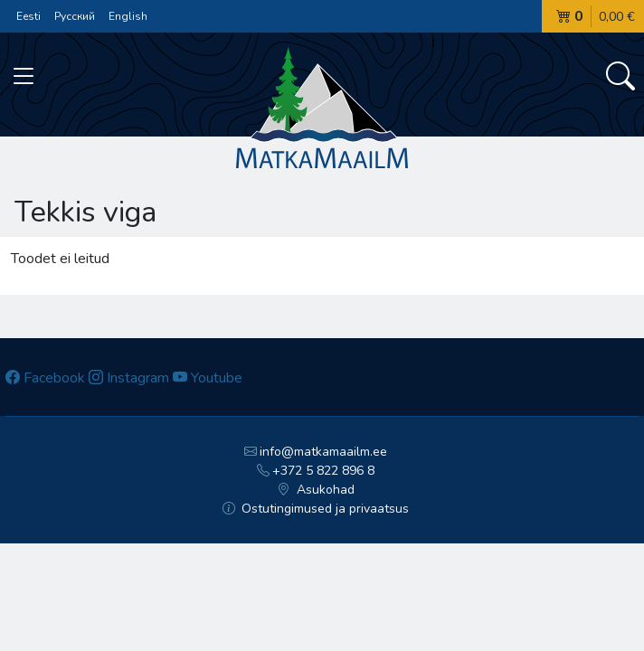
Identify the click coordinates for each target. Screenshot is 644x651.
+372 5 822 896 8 (316, 471)
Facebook (45, 378)
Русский (75, 16)
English (128, 16)
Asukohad (316, 490)
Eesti (28, 16)
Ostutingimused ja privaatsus (316, 509)
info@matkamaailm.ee (316, 452)
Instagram (129, 378)
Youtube (208, 378)
